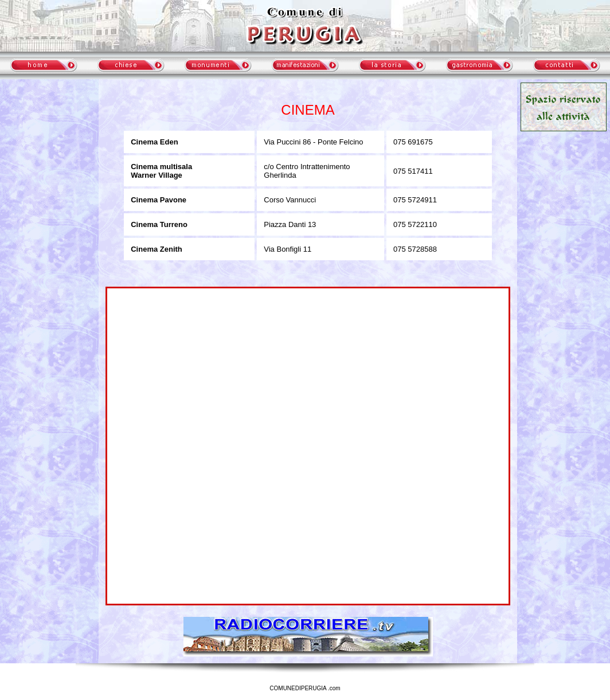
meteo (49, 186)
